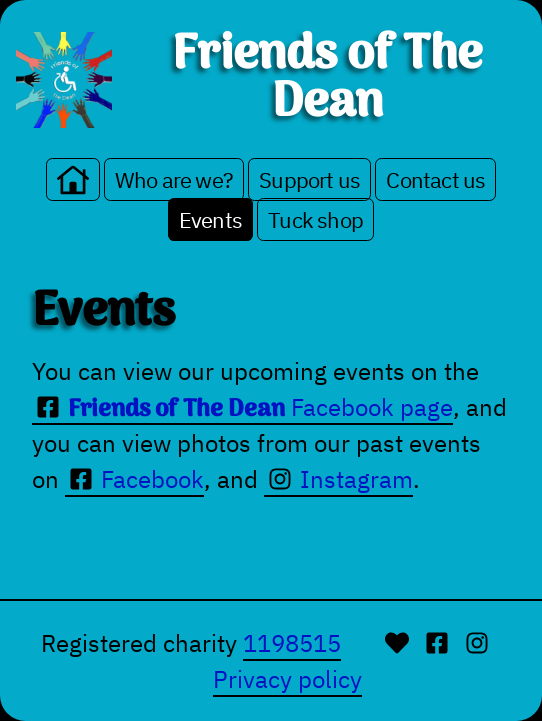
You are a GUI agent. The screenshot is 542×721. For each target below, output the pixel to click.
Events (210, 219)
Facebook (134, 479)
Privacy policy (287, 679)
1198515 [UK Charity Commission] (292, 643)
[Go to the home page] (73, 179)
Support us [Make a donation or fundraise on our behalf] (309, 179)
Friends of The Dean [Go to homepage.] (327, 80)
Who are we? (174, 179)
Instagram (338, 479)
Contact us (435, 179)
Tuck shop (315, 219)
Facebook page (242, 408)
